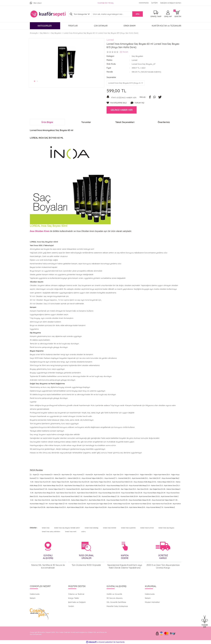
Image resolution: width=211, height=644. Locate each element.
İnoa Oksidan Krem (40, 231)
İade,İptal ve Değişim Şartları (171, 3)
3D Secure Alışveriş (115, 598)
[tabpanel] (67, 63)
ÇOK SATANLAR (101, 26)
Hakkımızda (35, 594)
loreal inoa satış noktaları (51, 531)
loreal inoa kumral (147, 528)
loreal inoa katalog (92, 528)
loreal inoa (46, 528)
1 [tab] (35, 81)
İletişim (33, 598)
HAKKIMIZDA (144, 3)
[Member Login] (168, 14)
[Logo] (48, 14)
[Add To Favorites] (117, 103)
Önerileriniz (164, 122)
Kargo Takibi (74, 598)
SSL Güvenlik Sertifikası (116, 602)
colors (83, 531)
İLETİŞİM (154, 3)
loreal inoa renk (71, 531)
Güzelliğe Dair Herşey (106, 3)
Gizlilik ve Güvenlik (114, 594)
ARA (138, 14)
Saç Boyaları (137, 56)
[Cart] (178, 14)
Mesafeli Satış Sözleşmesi (117, 606)
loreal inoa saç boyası (166, 528)
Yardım (71, 606)
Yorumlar (86, 122)
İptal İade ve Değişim (77, 602)
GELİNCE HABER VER (122, 110)
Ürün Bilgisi (47, 122)
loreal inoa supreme (128, 528)
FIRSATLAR (73, 26)
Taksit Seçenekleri (125, 122)
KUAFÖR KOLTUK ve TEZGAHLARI (166, 26)
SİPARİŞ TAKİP (156, 16)
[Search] (117, 14)
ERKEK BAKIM (130, 26)
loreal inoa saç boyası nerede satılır (67, 528)
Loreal (110, 40)
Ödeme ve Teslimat (76, 594)
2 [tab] (37, 81)
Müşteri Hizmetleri (152, 602)
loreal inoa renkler (110, 528)
